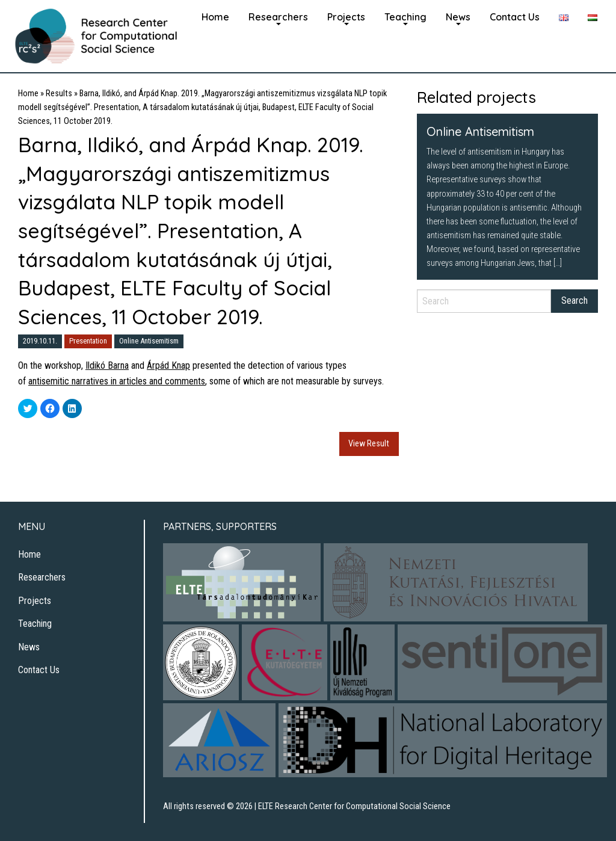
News (458, 17)
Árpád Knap (168, 365)
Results (59, 94)
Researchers (278, 17)
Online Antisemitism (149, 341)
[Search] (484, 301)
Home (215, 17)
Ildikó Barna (107, 365)
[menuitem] (215, 16)
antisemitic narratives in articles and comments (117, 381)
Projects (346, 17)
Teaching (405, 17)
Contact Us (515, 17)
